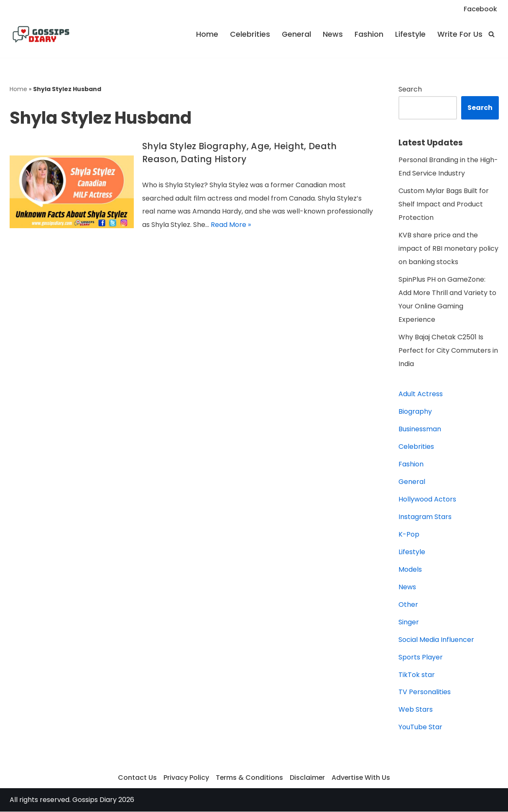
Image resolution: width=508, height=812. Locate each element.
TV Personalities (425, 693)
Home (207, 34)
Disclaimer (307, 778)
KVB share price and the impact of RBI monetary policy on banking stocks (448, 249)
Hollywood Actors (427, 500)
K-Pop (409, 535)
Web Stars (416, 710)
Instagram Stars (425, 517)
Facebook (480, 9)
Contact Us (137, 778)
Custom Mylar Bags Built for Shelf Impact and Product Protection (444, 205)
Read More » (231, 225)
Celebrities (250, 34)
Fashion (369, 34)
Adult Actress (421, 394)
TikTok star (417, 675)
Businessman (420, 429)
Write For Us (460, 34)
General (296, 34)
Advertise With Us (361, 778)
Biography (415, 412)
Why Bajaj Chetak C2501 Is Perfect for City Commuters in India (448, 351)
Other (408, 605)
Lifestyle (410, 34)
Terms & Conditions (249, 778)
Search (410, 89)
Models (410, 570)
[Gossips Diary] (41, 34)
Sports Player (421, 658)
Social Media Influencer (436, 640)
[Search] (491, 34)
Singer (409, 622)
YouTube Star (420, 728)
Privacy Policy (185, 778)
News (333, 34)
